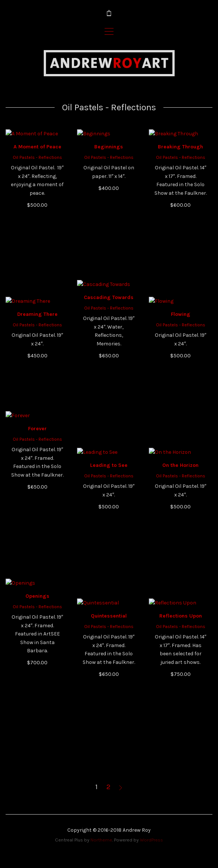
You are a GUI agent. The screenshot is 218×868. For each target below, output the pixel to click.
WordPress (151, 840)
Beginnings (109, 222)
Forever (37, 504)
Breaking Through (180, 222)
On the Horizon (180, 540)
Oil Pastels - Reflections (37, 233)
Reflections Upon (181, 691)
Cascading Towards (109, 373)
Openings (37, 671)
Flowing (181, 389)
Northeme (101, 840)
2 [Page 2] (108, 787)
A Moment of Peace (37, 222)
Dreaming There (37, 353)
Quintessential (109, 691)
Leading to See (109, 540)
